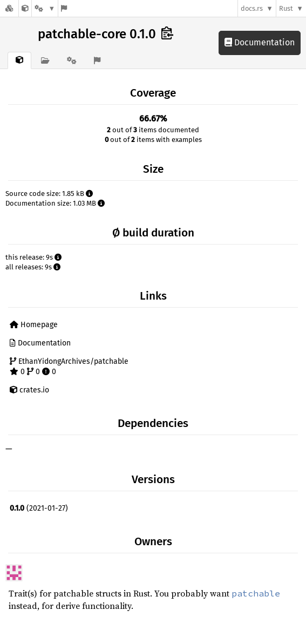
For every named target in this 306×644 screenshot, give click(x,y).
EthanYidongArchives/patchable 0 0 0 (69, 367)
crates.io (29, 390)
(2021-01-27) (39, 508)
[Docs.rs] (9, 8)
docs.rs (252, 8)
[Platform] (45, 8)
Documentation (260, 42)
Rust (286, 8)
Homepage (34, 325)
